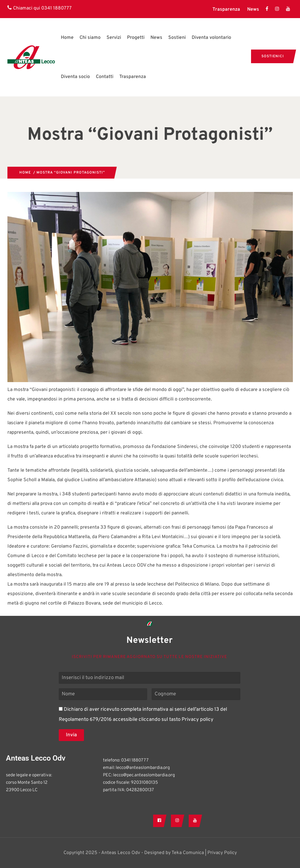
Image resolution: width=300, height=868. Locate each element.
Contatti (105, 77)
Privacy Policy (222, 853)
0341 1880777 (56, 8)
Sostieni (177, 38)
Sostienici (273, 56)
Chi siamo (90, 38)
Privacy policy (197, 720)
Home (67, 38)
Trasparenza (226, 9)
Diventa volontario (211, 38)
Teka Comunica (188, 853)
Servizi (114, 38)
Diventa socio (75, 77)
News (253, 9)
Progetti (136, 38)
